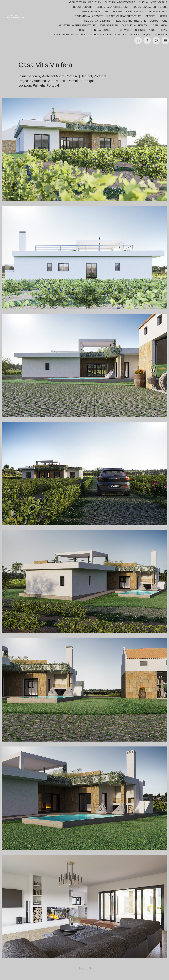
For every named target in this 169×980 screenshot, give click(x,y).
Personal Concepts (102, 30)
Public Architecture (95, 12)
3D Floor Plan (109, 25)
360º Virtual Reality (135, 25)
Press (81, 30)
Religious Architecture (130, 21)
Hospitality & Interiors (128, 12)
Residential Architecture (112, 7)
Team (164, 30)
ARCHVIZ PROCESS (100, 35)
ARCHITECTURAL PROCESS (70, 35)
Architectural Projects (84, 2)
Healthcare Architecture (124, 16)
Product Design (80, 7)
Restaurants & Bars (97, 21)
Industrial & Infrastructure (77, 25)
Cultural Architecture (120, 2)
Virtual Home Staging (153, 2)
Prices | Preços (141, 35)
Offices (150, 16)
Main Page (161, 35)
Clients (140, 30)
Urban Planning (157, 12)
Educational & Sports (89, 16)
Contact (121, 35)
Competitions (159, 21)
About (153, 30)
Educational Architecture (150, 7)
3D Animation (159, 25)
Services (125, 30)
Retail (163, 16)
